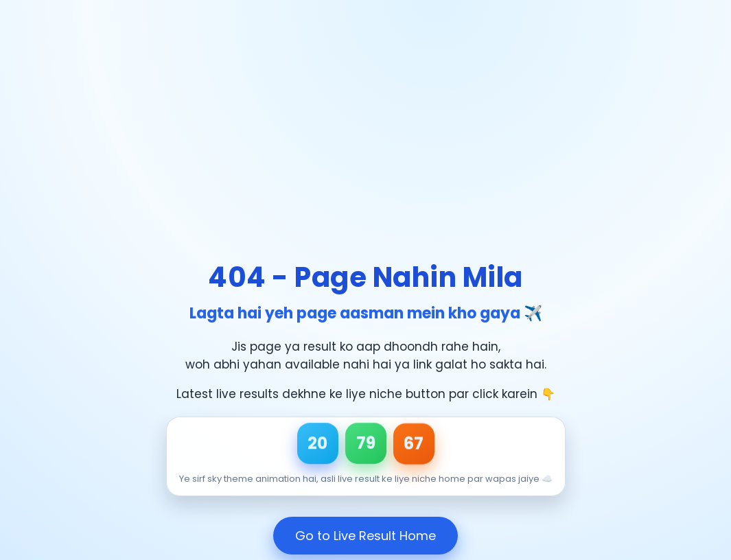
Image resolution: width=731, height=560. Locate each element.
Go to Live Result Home (365, 536)
